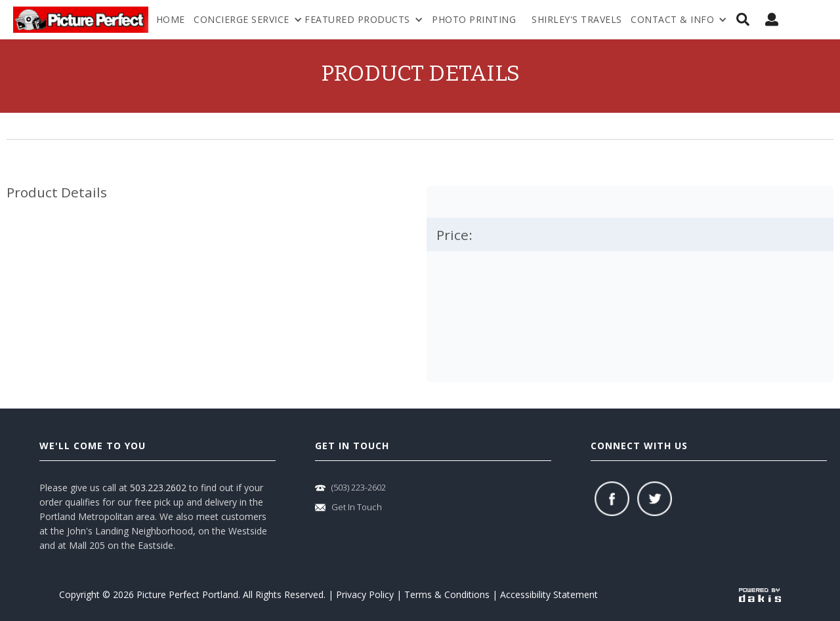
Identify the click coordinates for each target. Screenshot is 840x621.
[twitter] (655, 499)
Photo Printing (474, 19)
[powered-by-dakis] (760, 594)
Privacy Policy (365, 594)
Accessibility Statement (549, 594)
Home (171, 19)
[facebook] (612, 499)
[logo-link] (81, 20)
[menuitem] (679, 20)
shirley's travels (577, 19)
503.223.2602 (158, 488)
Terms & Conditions (447, 594)
